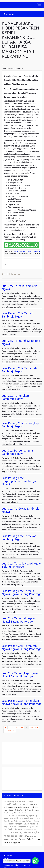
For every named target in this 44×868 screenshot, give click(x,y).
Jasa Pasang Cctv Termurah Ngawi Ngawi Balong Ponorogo (22, 647)
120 (17, 727)
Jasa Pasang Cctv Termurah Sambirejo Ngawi (19, 370)
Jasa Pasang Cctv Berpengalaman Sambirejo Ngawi (19, 481)
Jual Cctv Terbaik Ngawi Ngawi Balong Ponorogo (22, 565)
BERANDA (8, 856)
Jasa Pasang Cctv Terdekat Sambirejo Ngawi (19, 538)
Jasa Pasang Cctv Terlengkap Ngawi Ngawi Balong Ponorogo (22, 702)
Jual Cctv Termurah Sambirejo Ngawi (21, 342)
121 (22, 727)
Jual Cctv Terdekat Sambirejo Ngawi (21, 510)
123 (32, 727)
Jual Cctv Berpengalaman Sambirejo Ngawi (18, 452)
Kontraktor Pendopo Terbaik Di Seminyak (26, 251)
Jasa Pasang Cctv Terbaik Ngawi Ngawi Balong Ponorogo (22, 593)
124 (36, 727)
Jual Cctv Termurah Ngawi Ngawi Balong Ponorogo (19, 620)
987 (9, 731)
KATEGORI (10, 14)
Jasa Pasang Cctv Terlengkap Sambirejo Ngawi (20, 425)
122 (27, 727)
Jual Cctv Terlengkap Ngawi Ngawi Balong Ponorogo (20, 675)
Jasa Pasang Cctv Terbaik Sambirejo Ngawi (18, 315)
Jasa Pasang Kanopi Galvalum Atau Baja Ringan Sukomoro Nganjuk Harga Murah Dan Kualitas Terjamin (21, 826)
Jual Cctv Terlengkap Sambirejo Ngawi (15, 397)
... (12, 727)
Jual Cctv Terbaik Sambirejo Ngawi (20, 287)
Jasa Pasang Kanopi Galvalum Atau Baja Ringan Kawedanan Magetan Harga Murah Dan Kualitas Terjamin (22, 810)
